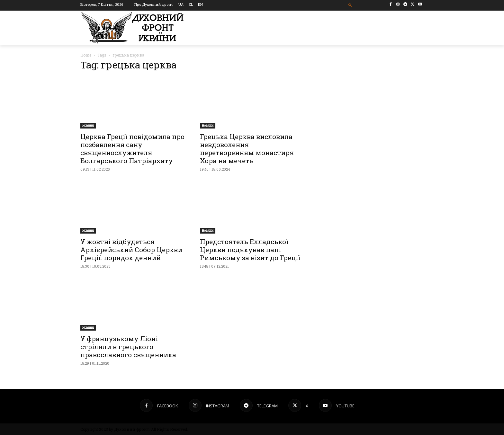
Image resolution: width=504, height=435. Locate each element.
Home (86, 55)
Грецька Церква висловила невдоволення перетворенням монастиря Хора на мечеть (247, 149)
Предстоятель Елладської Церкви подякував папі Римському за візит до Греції (250, 250)
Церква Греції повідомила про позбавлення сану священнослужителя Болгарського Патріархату (132, 149)
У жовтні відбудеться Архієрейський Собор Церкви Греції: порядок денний (131, 250)
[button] (351, 5)
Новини (88, 125)
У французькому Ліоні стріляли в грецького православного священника (128, 347)
